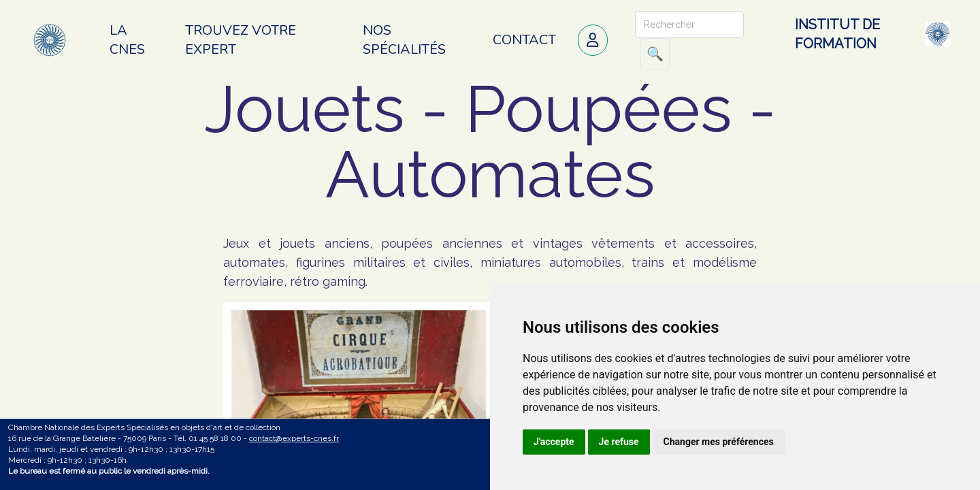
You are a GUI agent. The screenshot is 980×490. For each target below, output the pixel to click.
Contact (524, 40)
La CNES (127, 40)
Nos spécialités (404, 40)
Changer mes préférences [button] (719, 442)
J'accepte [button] (554, 442)
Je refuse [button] (619, 442)
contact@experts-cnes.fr (294, 438)
